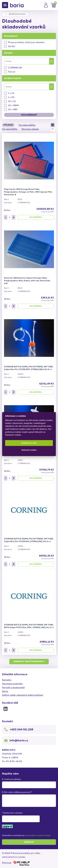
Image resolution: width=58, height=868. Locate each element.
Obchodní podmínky (12, 684)
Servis (5, 691)
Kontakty (7, 680)
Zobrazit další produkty (29, 661)
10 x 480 (13, 109)
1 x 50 (11, 97)
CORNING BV (15, 68)
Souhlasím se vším (29, 443)
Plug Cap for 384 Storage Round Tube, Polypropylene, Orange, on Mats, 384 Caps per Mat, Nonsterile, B (28, 192)
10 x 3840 (13, 105)
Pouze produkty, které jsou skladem (26, 42)
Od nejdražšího (10, 129)
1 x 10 (11, 93)
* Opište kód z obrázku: (12, 813)
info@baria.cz (19, 740)
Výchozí (8, 125)
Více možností (29, 115)
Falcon (12, 72)
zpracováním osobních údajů (37, 835)
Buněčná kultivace (17, 14)
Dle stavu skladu (30, 129)
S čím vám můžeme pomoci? (17, 792)
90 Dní (12, 46)
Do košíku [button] (36, 217)
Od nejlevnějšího (27, 125)
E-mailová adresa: (12, 779)
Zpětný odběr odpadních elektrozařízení (23, 695)
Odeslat (29, 842)
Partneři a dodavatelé (13, 687)
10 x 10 (12, 101)
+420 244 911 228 (21, 729)
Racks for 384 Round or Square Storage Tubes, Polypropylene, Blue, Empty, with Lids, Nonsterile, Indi (27, 281)
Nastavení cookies (29, 450)
